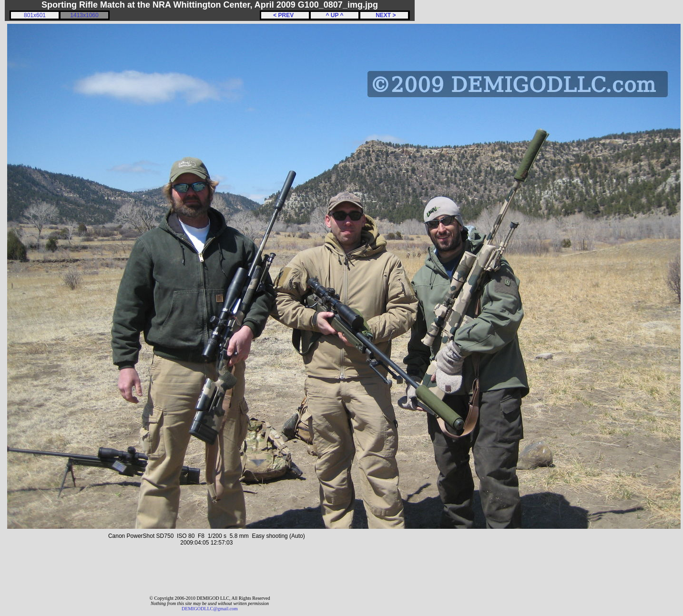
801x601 (35, 15)
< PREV (285, 15)
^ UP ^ (334, 15)
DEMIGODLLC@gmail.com (210, 609)
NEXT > (384, 15)
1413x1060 (84, 15)
